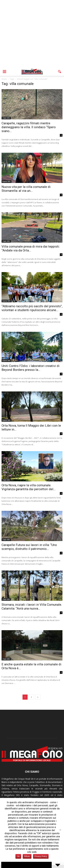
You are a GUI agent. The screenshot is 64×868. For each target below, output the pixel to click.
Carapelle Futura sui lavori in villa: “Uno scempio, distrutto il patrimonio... (29, 547)
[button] (60, 72)
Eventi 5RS (6, 182)
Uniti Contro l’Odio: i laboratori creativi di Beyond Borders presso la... (31, 368)
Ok (18, 856)
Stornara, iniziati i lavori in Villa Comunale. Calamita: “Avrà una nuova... (32, 607)
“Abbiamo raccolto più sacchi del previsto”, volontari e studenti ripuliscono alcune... (32, 308)
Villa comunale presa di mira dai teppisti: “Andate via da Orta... (31, 248)
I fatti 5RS (6, 118)
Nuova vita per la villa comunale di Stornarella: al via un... (26, 189)
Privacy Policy (41, 856)
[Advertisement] (32, 34)
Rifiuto (27, 856)
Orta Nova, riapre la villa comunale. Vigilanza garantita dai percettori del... (29, 487)
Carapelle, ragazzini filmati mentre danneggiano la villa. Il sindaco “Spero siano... (29, 127)
